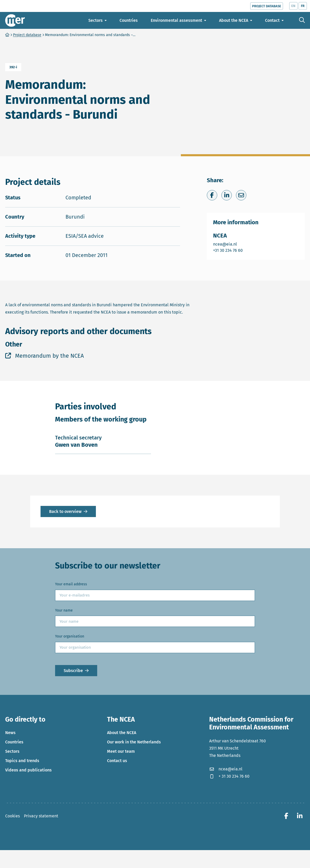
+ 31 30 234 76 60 (229, 821)
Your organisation (70, 681)
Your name (64, 655)
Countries (14, 786)
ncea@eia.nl (228, 289)
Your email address (71, 629)
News (10, 777)
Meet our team (121, 796)
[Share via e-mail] (241, 240)
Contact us (117, 805)
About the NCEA (122, 777)
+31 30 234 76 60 (228, 295)
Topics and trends (22, 805)
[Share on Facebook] (212, 240)
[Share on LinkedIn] (227, 240)
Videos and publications (28, 814)
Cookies (12, 860)
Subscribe (73, 715)
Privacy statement (41, 860)
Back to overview (65, 556)
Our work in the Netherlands (134, 786)
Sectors (12, 796)
